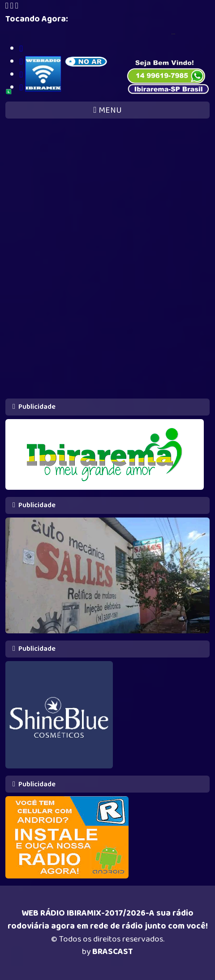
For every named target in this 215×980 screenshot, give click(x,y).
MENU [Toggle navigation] (107, 110)
